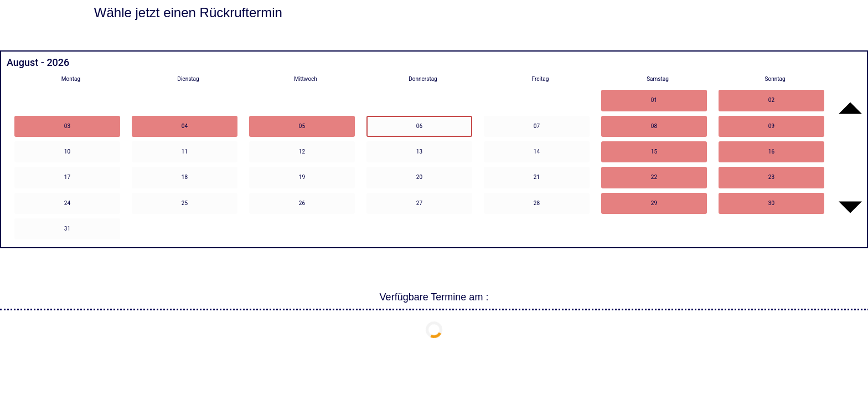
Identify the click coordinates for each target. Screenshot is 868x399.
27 (419, 203)
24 (67, 203)
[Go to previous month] (850, 108)
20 (419, 177)
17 (67, 177)
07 (537, 126)
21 (537, 177)
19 (302, 177)
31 (67, 229)
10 (67, 152)
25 (185, 203)
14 (537, 152)
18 (185, 177)
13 (419, 152)
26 (302, 203)
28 (537, 203)
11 (185, 152)
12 (302, 152)
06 (419, 126)
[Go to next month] (850, 207)
